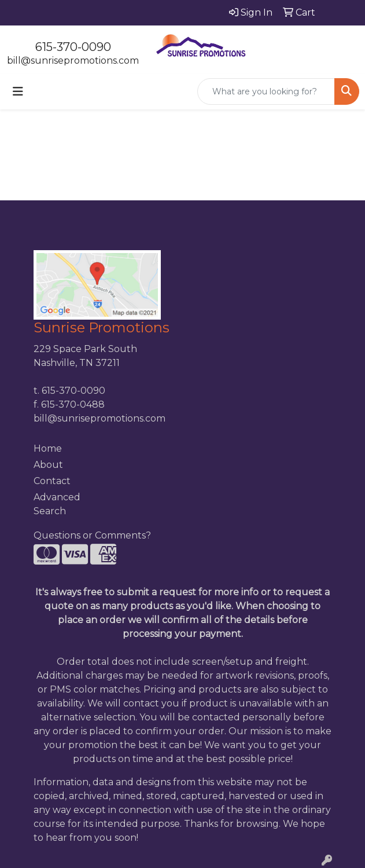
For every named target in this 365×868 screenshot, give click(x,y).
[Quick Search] (266, 91)
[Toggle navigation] (18, 91)
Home (48, 448)
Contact (52, 481)
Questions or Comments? (92, 535)
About (48, 465)
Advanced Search (57, 504)
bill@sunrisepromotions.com (73, 61)
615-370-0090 (73, 47)
